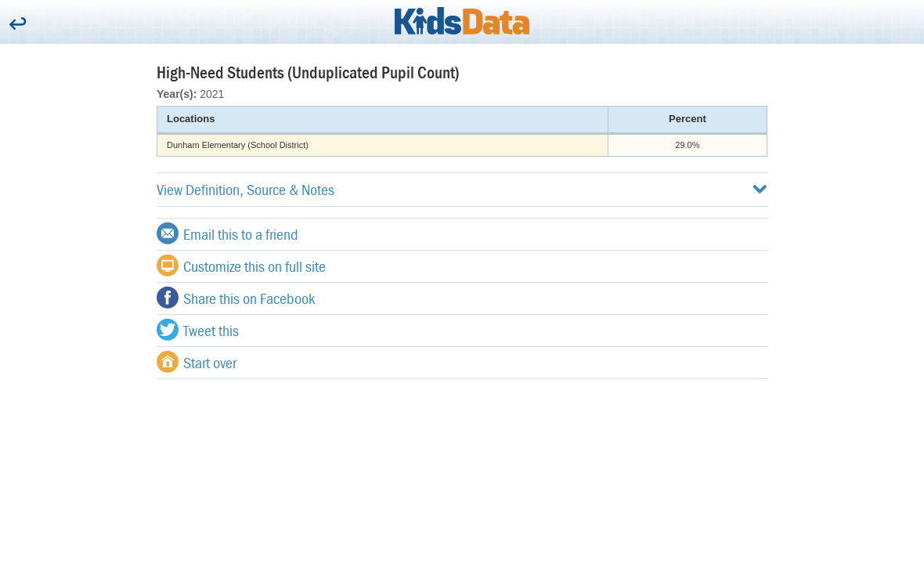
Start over (197, 362)
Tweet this (198, 330)
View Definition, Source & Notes (462, 189)
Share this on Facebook (236, 298)
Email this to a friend (227, 233)
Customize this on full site (241, 266)
